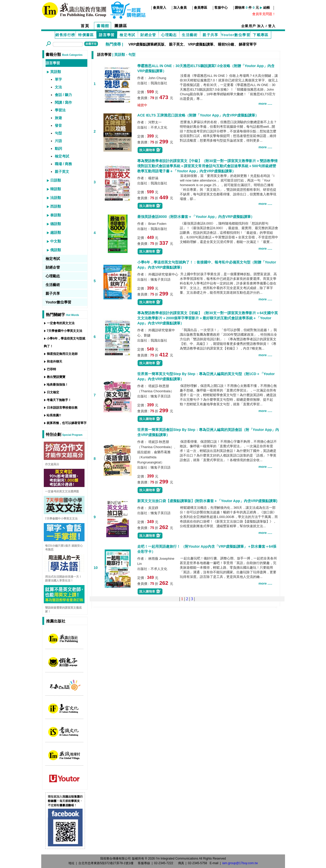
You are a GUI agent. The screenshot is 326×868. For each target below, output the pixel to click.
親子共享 (211, 35)
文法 (58, 87)
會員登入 (160, 8)
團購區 (121, 26)
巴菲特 (51, 369)
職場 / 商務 (64, 164)
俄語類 (56, 250)
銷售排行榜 (65, 35)
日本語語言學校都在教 (62, 408)
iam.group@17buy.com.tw (240, 863)
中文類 (56, 241)
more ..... (265, 104)
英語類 (56, 72)
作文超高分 (52, 464)
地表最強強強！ (57, 385)
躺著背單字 (248, 44)
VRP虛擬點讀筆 (201, 44)
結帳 (267, 8)
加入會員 (180, 8)
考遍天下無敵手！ (59, 400)
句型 (58, 133)
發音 (58, 125)
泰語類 (56, 215)
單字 (58, 79)
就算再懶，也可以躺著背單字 (67, 423)
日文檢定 (53, 392)
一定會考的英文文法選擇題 (62, 491)
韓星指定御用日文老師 (62, 354)
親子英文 (176, 44)
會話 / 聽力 (64, 95)
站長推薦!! (54, 415)
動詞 (58, 149)
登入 (272, 26)
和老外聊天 (55, 362)
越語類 (56, 232)
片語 (58, 141)
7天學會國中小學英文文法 (65, 331)
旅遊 (58, 118)
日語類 (56, 180)
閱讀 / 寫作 (64, 102)
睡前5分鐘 (226, 44)
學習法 (60, 110)
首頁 (85, 26)
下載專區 (261, 35)
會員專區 (201, 8)
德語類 (56, 224)
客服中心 (221, 8)
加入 (261, 26)
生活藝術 (190, 35)
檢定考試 (128, 35)
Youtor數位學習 (236, 35)
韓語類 (56, 189)
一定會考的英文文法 (61, 323)
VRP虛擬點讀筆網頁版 (146, 44)
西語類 (56, 206)
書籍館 (103, 26)
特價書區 (86, 35)
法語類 (56, 198)
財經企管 (148, 35)
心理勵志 (169, 35)
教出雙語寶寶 (56, 377)
